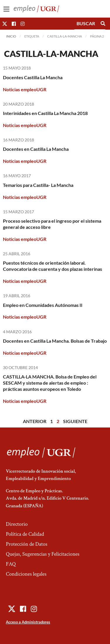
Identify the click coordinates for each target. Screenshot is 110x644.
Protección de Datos (27, 544)
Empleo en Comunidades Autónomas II (43, 305)
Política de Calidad (25, 534)
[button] (5, 24)
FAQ (11, 564)
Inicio (11, 36)
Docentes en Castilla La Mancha (36, 149)
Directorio (17, 524)
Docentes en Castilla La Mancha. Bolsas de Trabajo (55, 341)
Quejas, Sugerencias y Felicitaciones (43, 554)
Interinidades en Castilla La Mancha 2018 (45, 113)
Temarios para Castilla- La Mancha (38, 185)
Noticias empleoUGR (25, 89)
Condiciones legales (26, 574)
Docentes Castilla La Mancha (33, 77)
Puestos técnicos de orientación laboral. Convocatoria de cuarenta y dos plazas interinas (53, 266)
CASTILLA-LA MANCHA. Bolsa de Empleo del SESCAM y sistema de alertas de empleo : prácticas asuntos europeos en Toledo (50, 383)
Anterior (35, 421)
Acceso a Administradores (28, 622)
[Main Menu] (6, 9)
